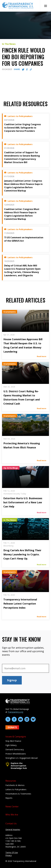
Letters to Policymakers (16, 789)
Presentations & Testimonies (18, 794)
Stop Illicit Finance (13, 741)
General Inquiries (13, 829)
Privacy (9, 855)
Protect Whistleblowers (16, 754)
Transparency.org (15, 712)
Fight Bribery (11, 745)
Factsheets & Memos (15, 785)
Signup (12, 680)
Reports (9, 798)
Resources (11, 781)
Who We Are (12, 815)
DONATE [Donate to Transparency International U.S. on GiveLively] (12, 727)
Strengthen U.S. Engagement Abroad (21, 758)
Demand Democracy (15, 749)
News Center (12, 807)
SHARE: (17, 69)
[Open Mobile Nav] (45, 6)
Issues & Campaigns (16, 737)
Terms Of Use (12, 852)
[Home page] (18, 5)
